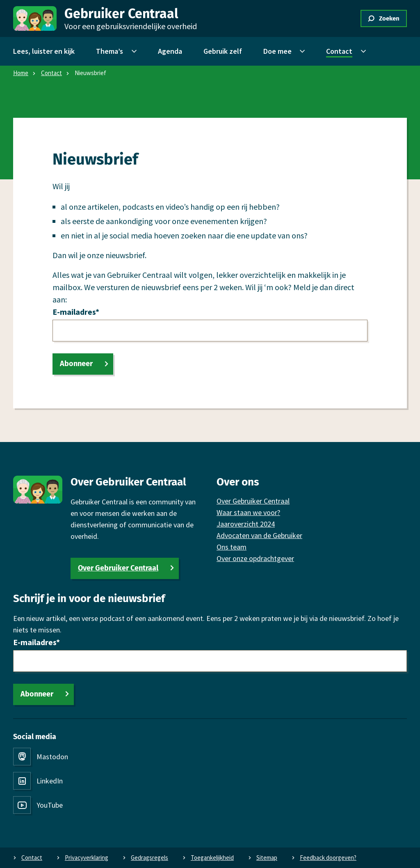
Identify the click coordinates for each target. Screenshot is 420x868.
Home (21, 73)
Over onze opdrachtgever (255, 558)
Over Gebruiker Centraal (118, 568)
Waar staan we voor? (248, 512)
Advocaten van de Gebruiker (259, 535)
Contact (51, 73)
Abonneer (76, 364)
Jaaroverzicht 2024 (246, 524)
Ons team (232, 547)
